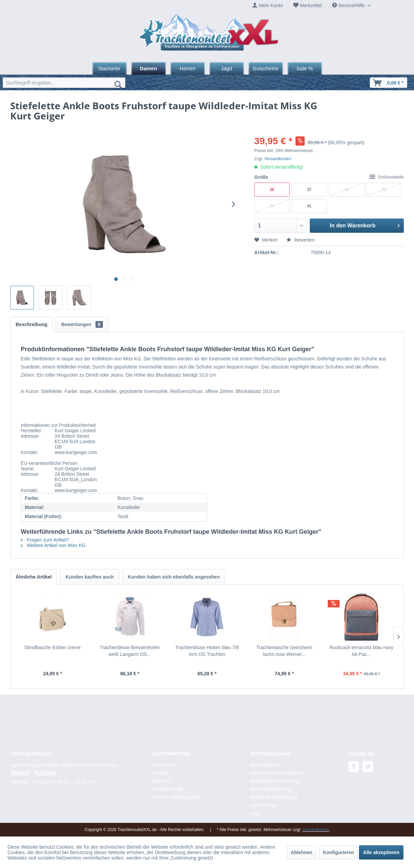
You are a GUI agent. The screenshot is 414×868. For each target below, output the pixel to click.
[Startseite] (110, 68)
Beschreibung (31, 324)
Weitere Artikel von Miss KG (53, 545)
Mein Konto (271, 5)
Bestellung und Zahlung (275, 781)
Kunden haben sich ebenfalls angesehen (174, 577)
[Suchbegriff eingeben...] (64, 83)
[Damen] (149, 68)
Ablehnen (302, 852)
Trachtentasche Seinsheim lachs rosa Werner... (284, 651)
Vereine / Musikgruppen (177, 797)
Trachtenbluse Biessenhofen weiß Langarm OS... (130, 651)
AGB (255, 813)
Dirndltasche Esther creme (52, 647)
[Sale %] (305, 68)
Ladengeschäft (168, 789)
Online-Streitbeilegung (274, 797)
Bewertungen (82, 324)
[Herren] (188, 68)
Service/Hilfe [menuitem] (349, 5)
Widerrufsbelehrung (271, 789)
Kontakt (160, 773)
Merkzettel (311, 5)
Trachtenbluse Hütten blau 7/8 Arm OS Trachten (207, 651)
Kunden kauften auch (90, 577)
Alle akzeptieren (381, 852)
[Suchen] (118, 84)
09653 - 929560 (33, 773)
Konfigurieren (339, 852)
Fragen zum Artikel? (45, 540)
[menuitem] (268, 6)
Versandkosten (278, 159)
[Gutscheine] (266, 68)
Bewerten (300, 240)
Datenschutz (264, 805)
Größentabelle (387, 177)
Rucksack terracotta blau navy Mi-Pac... (361, 651)
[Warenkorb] (389, 83)
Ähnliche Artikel (34, 577)
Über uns (162, 781)
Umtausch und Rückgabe (277, 773)
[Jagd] (227, 68)
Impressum (164, 765)
